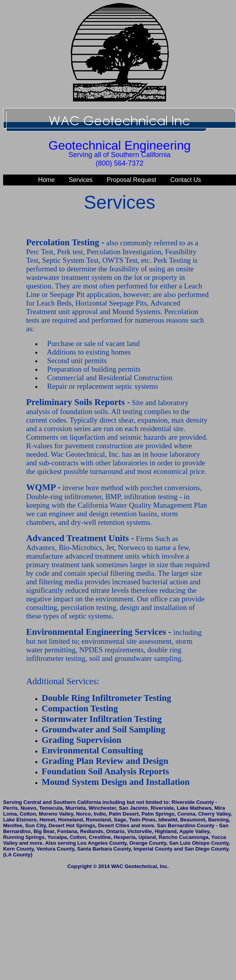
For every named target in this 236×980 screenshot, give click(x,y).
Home (46, 180)
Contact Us (186, 180)
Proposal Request (131, 180)
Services (81, 180)
